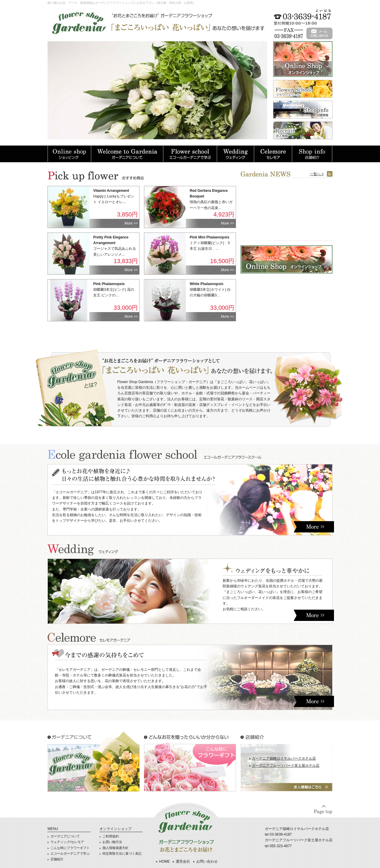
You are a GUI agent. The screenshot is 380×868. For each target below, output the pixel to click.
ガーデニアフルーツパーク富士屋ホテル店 (286, 766)
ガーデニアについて (65, 836)
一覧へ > (317, 174)
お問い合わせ (207, 861)
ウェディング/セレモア (67, 842)
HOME (164, 861)
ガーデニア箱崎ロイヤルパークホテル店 (284, 758)
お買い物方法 (112, 842)
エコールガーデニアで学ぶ (70, 853)
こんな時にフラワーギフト (70, 848)
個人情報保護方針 (115, 848)
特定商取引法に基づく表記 (122, 853)
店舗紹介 (57, 859)
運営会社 (183, 861)
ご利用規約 (111, 836)
